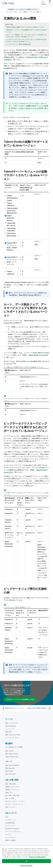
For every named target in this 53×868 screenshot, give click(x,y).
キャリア (8, 834)
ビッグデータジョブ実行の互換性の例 (18, 44)
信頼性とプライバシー (13, 790)
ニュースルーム (10, 837)
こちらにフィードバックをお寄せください (20, 699)
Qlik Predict (9, 771)
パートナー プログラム (13, 831)
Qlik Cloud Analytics (12, 765)
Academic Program (12, 829)
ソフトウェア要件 (34, 12)
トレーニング (10, 729)
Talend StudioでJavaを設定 (38, 355)
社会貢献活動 (10, 823)
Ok (26, 861)
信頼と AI (8, 793)
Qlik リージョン (11, 807)
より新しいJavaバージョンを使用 (30, 108)
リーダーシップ (10, 820)
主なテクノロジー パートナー (15, 801)
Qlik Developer (11, 726)
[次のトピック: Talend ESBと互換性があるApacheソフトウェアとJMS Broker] (39, 709)
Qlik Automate (10, 774)
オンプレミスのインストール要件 (17, 12)
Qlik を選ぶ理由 (11, 784)
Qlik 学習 (8, 732)
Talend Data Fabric (12, 757)
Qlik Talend (9, 751)
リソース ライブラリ (12, 738)
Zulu (5, 68)
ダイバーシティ (10, 826)
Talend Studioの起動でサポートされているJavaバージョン (25, 27)
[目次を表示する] (4, 9)
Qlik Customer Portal (13, 735)
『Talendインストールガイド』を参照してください (23, 9)
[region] (26, 857)
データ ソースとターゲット (14, 804)
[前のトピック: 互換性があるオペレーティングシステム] (14, 709)
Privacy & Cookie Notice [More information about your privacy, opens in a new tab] (37, 857)
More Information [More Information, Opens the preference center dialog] (26, 865)
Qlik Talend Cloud (12, 754)
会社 (7, 817)
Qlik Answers (10, 768)
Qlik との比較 (10, 798)
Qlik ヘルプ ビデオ (11, 723)
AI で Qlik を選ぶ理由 (12, 795)
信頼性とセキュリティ (13, 787)
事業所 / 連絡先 (10, 840)
